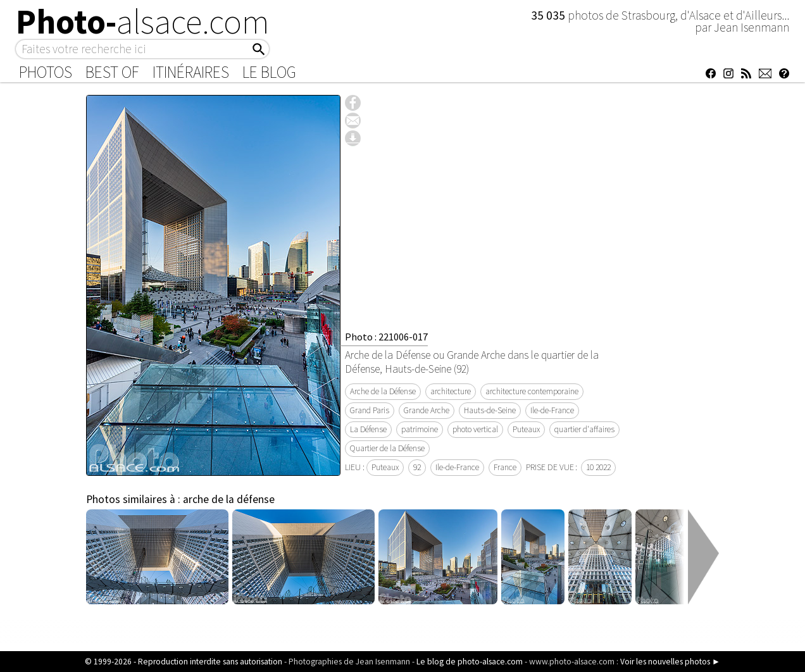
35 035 (549, 15)
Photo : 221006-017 (386, 337)
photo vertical (475, 429)
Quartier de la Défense (387, 448)
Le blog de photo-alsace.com (470, 662)
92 (417, 467)
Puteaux (526, 429)
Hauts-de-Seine (490, 410)
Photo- (143, 22)
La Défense (368, 429)
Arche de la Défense (383, 391)
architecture (451, 391)
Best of (112, 72)
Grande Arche (427, 410)
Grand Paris (370, 410)
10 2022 (598, 467)
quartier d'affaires (584, 429)
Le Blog (269, 72)
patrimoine (420, 429)
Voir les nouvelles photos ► (670, 662)
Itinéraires (191, 72)
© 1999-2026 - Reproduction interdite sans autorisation (184, 662)
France (505, 467)
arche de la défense (229, 499)
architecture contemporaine (532, 391)
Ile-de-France (552, 410)
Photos (46, 72)
